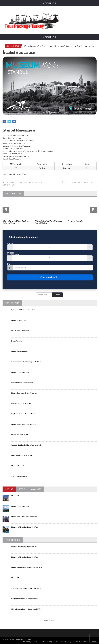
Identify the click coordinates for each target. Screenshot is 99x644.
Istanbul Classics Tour (19, 466)
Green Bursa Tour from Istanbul (22, 455)
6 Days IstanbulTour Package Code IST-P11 (49, 222)
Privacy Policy (66, 642)
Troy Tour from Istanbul (20, 476)
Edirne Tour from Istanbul (20, 435)
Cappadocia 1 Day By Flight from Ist (24, 547)
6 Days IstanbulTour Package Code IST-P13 (16, 222)
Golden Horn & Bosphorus (20, 331)
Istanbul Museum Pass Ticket (30, 182)
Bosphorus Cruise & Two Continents (24, 414)
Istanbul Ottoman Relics (20, 351)
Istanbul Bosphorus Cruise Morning (24, 424)
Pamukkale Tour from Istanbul (22, 383)
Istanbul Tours (10, 185)
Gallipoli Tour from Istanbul (21, 403)
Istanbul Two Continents (20, 372)
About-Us (43, 642)
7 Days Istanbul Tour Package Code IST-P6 (26, 362)
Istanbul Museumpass (19, 578)
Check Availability (33, 277)
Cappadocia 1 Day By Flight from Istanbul (26, 445)
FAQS (56, 642)
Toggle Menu (49, 3)
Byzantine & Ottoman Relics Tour (23, 310)
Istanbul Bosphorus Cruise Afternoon (24, 393)
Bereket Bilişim (17, 639)
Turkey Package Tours (29, 642)
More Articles (49, 620)
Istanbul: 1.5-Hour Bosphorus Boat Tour (33, 46)
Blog (50, 642)
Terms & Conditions (81, 642)
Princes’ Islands (75, 221)
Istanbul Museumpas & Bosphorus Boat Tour (66, 46)
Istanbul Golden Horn (19, 320)
